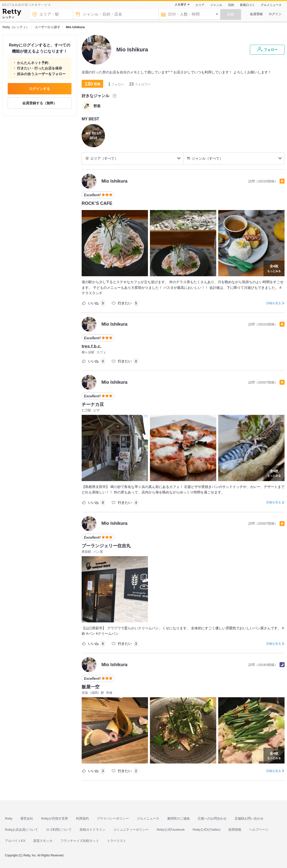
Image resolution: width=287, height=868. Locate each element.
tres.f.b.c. (92, 346)
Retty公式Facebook (171, 830)
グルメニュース (271, 5)
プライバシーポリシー (113, 818)
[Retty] (12, 13)
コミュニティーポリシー (131, 830)
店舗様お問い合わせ (249, 818)
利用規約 (82, 818)
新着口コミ (247, 5)
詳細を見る (274, 303)
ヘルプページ (259, 830)
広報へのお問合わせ (212, 818)
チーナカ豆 (93, 404)
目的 (231, 5)
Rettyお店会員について (22, 830)
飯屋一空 (91, 687)
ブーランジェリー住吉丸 (106, 546)
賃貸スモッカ (43, 841)
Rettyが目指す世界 (54, 818)
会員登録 (256, 14)
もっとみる (274, 268)
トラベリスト (117, 841)
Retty (9, 818)
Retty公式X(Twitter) (207, 830)
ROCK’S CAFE (97, 203)
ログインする (40, 89)
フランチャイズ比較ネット (80, 841)
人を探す (181, 4)
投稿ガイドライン (93, 830)
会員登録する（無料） (40, 103)
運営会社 (27, 818)
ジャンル (216, 5)
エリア (200, 5)
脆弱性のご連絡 (179, 818)
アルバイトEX (15, 841)
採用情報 (235, 830)
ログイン (275, 14)
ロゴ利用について (59, 830)
